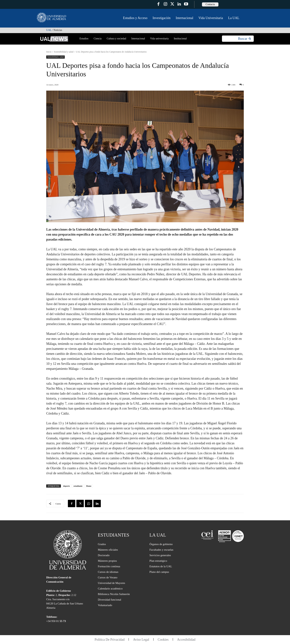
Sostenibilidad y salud (64, 52)
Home (89, 486)
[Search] (244, 39)
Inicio (49, 52)
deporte (66, 486)
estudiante (78, 486)
